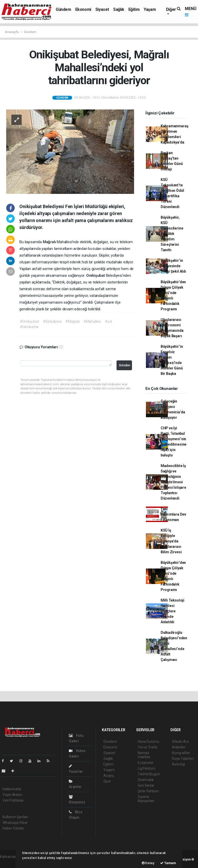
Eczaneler (146, 763)
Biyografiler (181, 753)
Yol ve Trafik (147, 747)
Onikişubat (96, 275)
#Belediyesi (52, 321)
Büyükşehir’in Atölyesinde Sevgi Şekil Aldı (173, 266)
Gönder (125, 365)
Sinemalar (146, 780)
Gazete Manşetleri (146, 799)
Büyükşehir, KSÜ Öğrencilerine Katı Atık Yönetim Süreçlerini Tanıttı (172, 234)
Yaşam (150, 9)
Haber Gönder (14, 828)
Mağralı (50, 242)
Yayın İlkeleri (12, 795)
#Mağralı (72, 321)
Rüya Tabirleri (183, 759)
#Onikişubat (30, 321)
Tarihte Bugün (149, 774)
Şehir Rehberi (148, 791)
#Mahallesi (92, 321)
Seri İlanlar (146, 785)
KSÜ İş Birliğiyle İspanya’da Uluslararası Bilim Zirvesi (171, 541)
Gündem (63, 9)
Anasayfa (12, 32)
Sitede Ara (180, 741)
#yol (108, 321)
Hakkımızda (12, 789)
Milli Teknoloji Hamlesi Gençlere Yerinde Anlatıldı (172, 611)
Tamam (168, 863)
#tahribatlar (29, 327)
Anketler (179, 747)
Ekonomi (83, 9)
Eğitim (134, 9)
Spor (107, 781)
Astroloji (178, 764)
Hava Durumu (148, 741)
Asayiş (109, 776)
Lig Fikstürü (147, 768)
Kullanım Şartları (15, 817)
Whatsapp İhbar (15, 823)
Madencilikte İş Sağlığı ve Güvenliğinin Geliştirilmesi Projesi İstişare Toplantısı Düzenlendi (173, 482)
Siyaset (102, 9)
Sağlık (119, 9)
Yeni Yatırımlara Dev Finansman (173, 514)
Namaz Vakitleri (144, 755)
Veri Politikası (13, 800)
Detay (148, 863)
